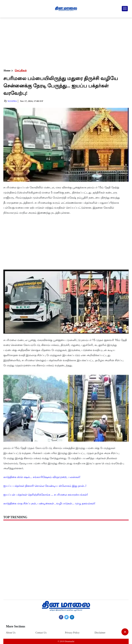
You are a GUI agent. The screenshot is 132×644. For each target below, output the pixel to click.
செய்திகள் (21, 71)
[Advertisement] (66, 42)
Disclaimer (100, 633)
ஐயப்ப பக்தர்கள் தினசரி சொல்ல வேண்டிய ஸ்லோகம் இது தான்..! (45, 486)
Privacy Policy (72, 633)
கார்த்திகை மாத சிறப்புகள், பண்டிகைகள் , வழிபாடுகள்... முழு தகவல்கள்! (49, 503)
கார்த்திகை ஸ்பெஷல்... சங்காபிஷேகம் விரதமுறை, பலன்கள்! (42, 477)
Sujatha (12, 101)
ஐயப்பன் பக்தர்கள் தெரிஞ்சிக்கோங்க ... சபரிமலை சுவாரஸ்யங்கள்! (46, 495)
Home (7, 71)
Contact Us (41, 633)
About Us (11, 633)
